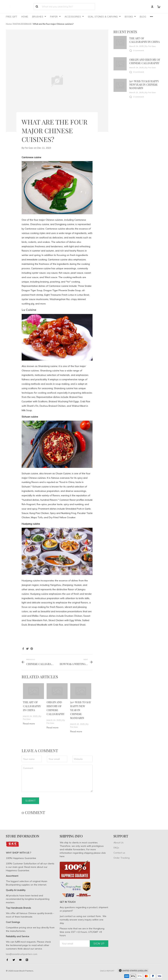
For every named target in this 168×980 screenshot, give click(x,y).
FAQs (116, 848)
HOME (25, 17)
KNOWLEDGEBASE (22, 24)
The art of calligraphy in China (32, 706)
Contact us (119, 853)
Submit (30, 801)
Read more (29, 724)
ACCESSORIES (74, 17)
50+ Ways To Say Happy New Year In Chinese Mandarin (144, 85)
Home (9, 24)
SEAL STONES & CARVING (104, 17)
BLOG (143, 17)
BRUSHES (39, 17)
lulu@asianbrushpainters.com (22, 954)
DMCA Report (107, 971)
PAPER (55, 17)
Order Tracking (122, 858)
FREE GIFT (12, 17)
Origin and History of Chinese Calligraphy (145, 61)
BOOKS (130, 17)
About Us (119, 843)
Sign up (99, 944)
